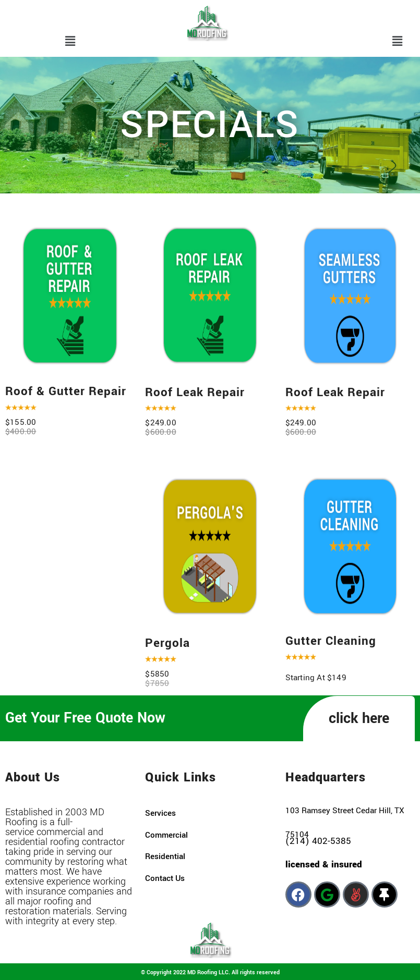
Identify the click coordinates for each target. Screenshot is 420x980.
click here (359, 719)
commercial (166, 835)
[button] (70, 42)
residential (165, 856)
